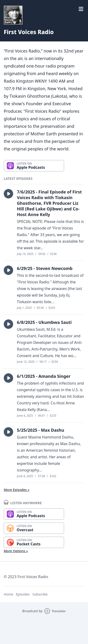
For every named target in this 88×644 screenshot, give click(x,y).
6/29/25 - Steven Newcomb (45, 268)
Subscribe (40, 594)
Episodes (23, 594)
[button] (8, 194)
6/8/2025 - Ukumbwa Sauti (44, 322)
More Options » (16, 551)
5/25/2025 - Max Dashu (40, 430)
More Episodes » (17, 490)
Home (8, 594)
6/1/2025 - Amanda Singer (44, 376)
